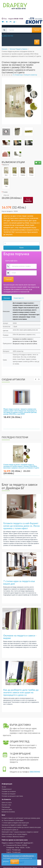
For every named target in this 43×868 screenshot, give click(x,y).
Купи (21, 248)
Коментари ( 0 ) (19, 298)
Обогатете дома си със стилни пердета (14, 834)
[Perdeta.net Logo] (15, 7)
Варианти (6, 165)
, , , (15, 845)
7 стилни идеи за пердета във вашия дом (19, 582)
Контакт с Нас (6, 805)
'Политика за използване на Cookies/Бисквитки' (18, 856)
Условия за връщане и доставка (12, 796)
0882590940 (35, 772)
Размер (5, 192)
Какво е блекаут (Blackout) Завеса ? (13, 837)
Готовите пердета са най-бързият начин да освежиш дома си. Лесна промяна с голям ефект (21, 526)
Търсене (37, 30)
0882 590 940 (7, 36)
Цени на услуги (7, 803)
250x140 (6, 195)
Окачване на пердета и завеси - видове (20, 637)
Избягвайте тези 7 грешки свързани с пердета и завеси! (20, 832)
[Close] (35, 856)
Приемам (15, 862)
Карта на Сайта (7, 810)
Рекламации (6, 807)
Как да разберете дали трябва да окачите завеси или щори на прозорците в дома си (21, 692)
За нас (4, 787)
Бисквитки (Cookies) (8, 812)
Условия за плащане (9, 794)
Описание (7, 298)
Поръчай (9, 279)
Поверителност (7, 789)
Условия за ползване (9, 792)
